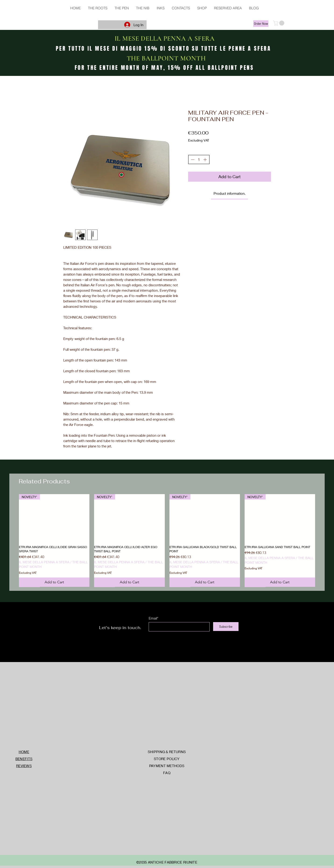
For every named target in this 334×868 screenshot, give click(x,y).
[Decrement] (192, 160)
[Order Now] (261, 24)
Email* (153, 618)
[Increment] (206, 160)
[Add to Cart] (54, 582)
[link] (230, 193)
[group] (167, 541)
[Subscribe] (226, 627)
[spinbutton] (199, 160)
